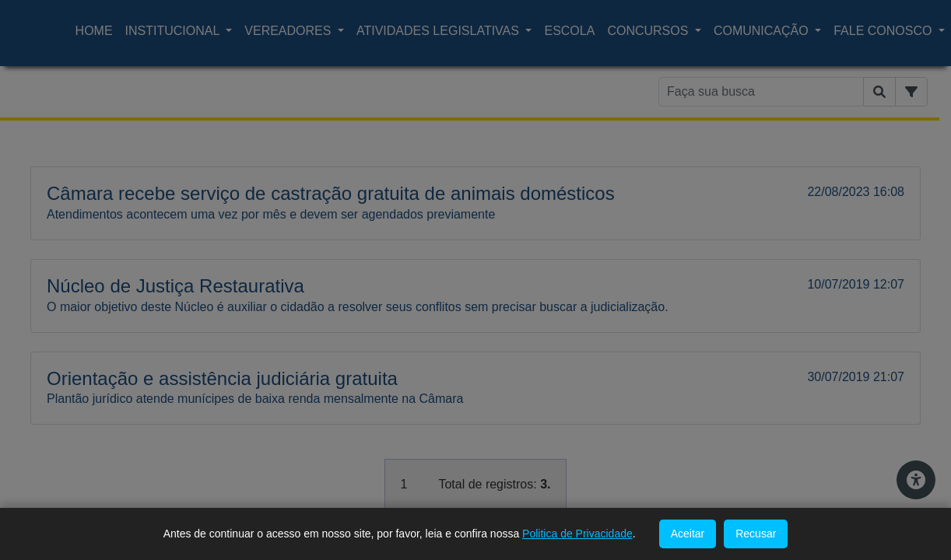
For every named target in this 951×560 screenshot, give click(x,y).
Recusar (756, 534)
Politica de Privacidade (577, 534)
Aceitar (688, 534)
